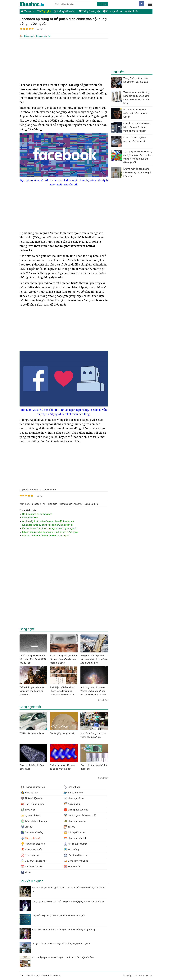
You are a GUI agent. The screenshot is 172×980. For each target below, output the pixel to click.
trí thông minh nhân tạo (71, 504)
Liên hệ (45, 975)
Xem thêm (103, 700)
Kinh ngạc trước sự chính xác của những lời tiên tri (47, 525)
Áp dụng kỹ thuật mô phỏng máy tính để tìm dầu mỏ (48, 521)
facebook (36, 504)
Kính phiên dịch (30, 517)
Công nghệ (44, 11)
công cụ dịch (91, 504)
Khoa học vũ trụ (112, 11)
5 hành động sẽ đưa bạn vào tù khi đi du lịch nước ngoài (50, 532)
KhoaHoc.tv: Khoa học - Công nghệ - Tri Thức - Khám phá (35, 4)
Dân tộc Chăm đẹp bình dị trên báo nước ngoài (46, 535)
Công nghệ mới (43, 36)
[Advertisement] (64, 60)
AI (44, 504)
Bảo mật (35, 975)
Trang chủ (27, 11)
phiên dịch (52, 504)
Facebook (55, 975)
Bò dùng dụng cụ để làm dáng (37, 514)
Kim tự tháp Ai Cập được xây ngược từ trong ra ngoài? (49, 528)
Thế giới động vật (89, 11)
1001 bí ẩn (131, 11)
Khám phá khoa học (65, 11)
